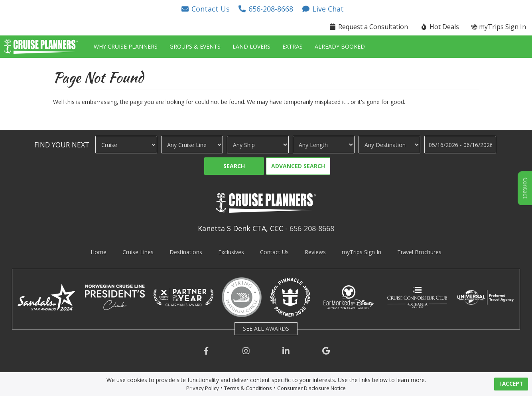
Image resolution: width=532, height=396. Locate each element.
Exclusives (231, 252)
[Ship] (258, 145)
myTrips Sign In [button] (499, 27)
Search (234, 166)
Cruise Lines (138, 252)
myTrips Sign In (362, 252)
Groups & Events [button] (195, 46)
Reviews (315, 252)
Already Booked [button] (340, 46)
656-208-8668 (312, 228)
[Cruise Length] (324, 145)
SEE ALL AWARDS (266, 328)
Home (99, 252)
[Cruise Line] (192, 145)
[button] (205, 9)
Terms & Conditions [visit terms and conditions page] (248, 388)
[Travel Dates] (460, 145)
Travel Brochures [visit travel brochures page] (419, 252)
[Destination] (389, 145)
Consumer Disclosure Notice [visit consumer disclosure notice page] (311, 388)
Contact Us (274, 252)
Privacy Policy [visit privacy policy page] (203, 388)
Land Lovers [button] (251, 46)
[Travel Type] (126, 145)
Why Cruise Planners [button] (126, 46)
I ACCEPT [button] (511, 384)
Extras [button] (293, 46)
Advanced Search (298, 166)
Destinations (186, 252)
